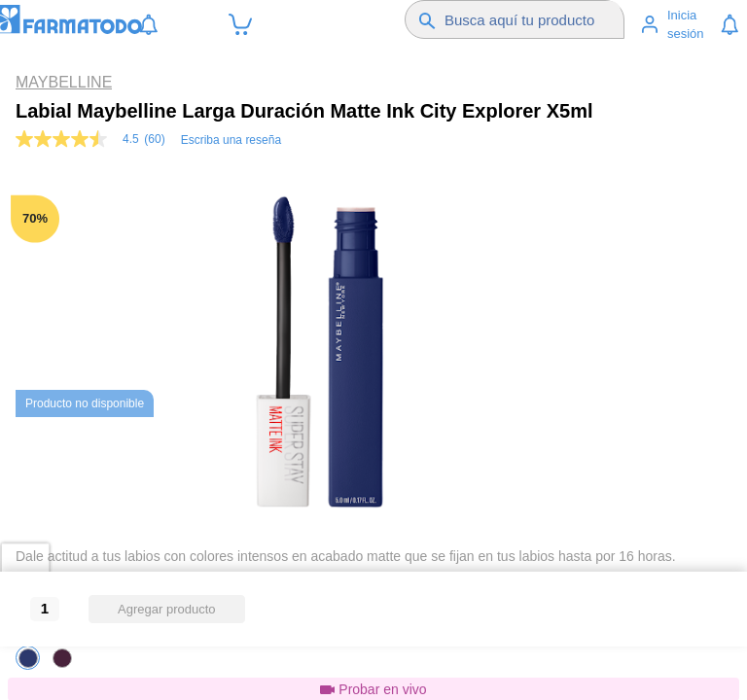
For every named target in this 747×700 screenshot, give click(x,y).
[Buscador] (533, 19)
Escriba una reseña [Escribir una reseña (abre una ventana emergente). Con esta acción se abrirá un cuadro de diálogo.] (231, 140)
